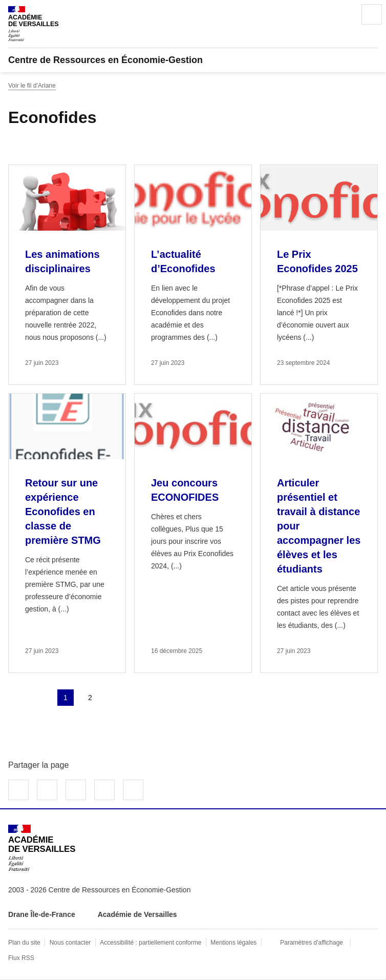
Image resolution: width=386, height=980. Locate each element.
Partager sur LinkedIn (76, 790)
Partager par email (104, 790)
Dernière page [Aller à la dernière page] (139, 698)
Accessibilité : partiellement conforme (151, 943)
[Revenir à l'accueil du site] (42, 848)
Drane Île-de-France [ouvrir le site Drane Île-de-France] (42, 914)
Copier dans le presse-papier (133, 790)
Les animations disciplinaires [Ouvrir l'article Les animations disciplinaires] (62, 261)
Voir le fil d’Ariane (32, 86)
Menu (372, 14)
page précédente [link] (41, 698)
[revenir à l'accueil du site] (193, 60)
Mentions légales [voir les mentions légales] (233, 943)
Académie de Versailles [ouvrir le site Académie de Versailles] (137, 914)
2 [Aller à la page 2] (90, 698)
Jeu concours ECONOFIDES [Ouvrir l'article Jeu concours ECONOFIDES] (185, 490)
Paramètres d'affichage (312, 943)
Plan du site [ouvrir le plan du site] (24, 943)
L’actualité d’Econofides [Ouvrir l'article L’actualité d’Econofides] (183, 261)
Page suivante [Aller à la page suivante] (115, 698)
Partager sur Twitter (47, 790)
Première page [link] (16, 698)
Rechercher (343, 14)
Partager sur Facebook (18, 790)
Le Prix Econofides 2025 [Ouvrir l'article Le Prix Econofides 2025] (317, 261)
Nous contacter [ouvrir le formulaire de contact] (70, 943)
